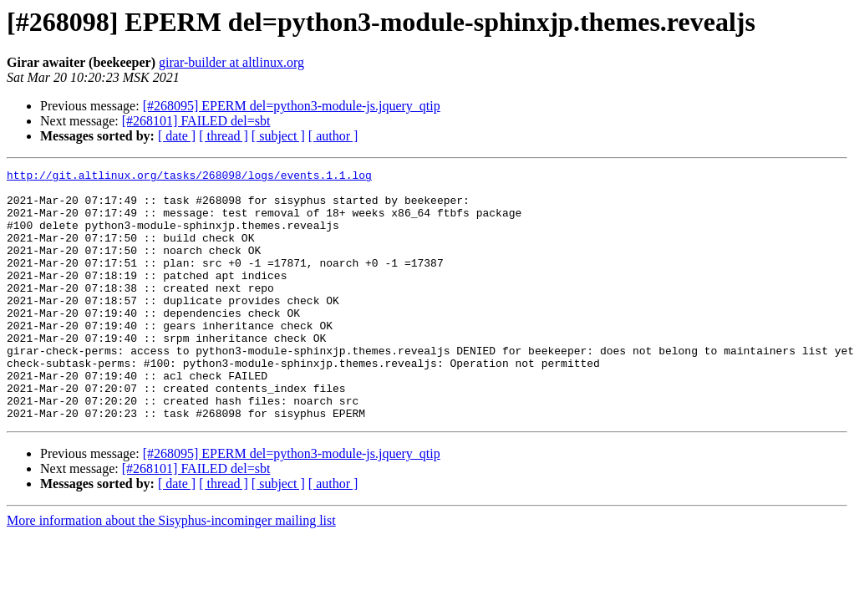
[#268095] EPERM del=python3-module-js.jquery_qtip (292, 106)
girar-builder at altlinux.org (231, 62)
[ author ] (333, 136)
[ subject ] (278, 136)
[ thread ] (224, 136)
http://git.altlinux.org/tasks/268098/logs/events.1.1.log (189, 177)
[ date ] (177, 136)
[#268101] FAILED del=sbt (196, 121)
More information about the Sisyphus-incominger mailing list (171, 570)
